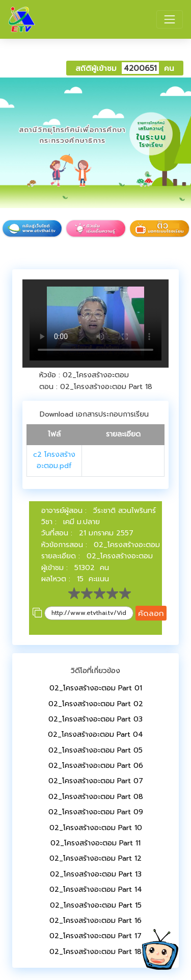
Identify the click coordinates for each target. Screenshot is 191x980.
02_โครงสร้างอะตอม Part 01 (96, 688)
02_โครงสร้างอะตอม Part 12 (95, 858)
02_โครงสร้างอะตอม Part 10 (96, 828)
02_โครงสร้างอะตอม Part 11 (95, 843)
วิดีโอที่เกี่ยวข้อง (95, 671)
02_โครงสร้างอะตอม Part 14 (96, 889)
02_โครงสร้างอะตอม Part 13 (96, 874)
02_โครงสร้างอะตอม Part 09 (96, 812)
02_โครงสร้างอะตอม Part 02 (96, 704)
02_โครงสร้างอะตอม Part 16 (95, 921)
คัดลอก (151, 613)
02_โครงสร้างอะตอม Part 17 (95, 936)
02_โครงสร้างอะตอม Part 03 (95, 719)
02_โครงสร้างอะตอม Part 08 (96, 797)
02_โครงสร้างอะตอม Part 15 (96, 905)
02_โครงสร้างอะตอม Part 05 (95, 750)
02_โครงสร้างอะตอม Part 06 (96, 766)
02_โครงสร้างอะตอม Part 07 (96, 781)
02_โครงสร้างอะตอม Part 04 (95, 734)
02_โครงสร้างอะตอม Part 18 (95, 952)
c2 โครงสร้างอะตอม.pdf (54, 460)
